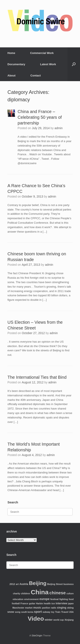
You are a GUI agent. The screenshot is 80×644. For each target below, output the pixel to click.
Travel (65, 612)
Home (11, 53)
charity (17, 594)
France (24, 603)
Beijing (38, 583)
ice (53, 603)
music (37, 608)
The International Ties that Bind (37, 377)
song (17, 612)
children (25, 593)
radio (53, 608)
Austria (24, 584)
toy (53, 612)
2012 (12, 584)
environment (31, 599)
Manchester (18, 608)
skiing (70, 608)
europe (44, 599)
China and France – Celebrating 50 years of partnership (40, 117)
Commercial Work (42, 53)
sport (38, 612)
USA (71, 612)
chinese (57, 593)
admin (58, 128)
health (47, 603)
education (18, 599)
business (69, 584)
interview (62, 603)
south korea (27, 612)
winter (49, 620)
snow (11, 612)
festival (55, 599)
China (40, 592)
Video (36, 619)
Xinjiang (69, 620)
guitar (32, 603)
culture (70, 594)
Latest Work (48, 64)
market (29, 608)
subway (46, 612)
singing (62, 608)
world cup (59, 620)
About (12, 76)
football (16, 604)
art (17, 584)
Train (58, 612)
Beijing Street (55, 584)
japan (71, 604)
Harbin (40, 604)
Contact (36, 76)
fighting (64, 599)
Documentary (16, 64)
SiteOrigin (37, 636)
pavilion (46, 608)
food (71, 599)
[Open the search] (74, 64)
